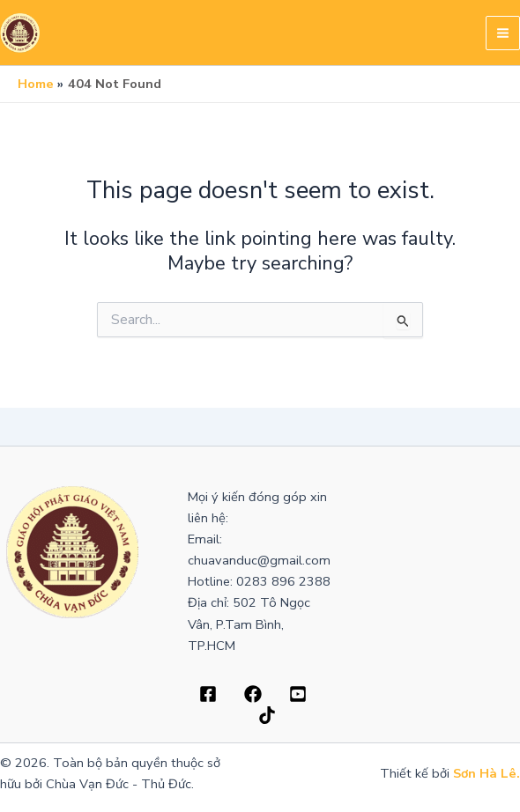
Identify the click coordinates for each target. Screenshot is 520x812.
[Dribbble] (253, 694)
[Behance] (298, 694)
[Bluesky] (267, 715)
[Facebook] (208, 694)
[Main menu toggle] (503, 33)
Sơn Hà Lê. (487, 773)
